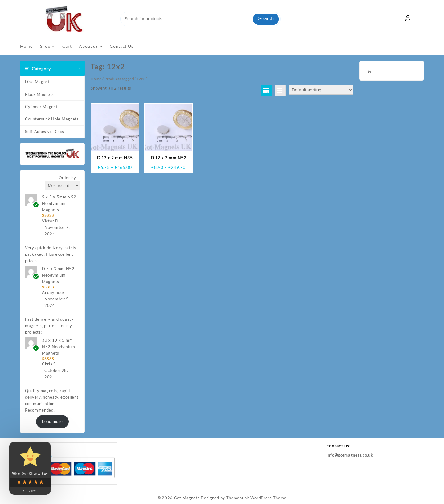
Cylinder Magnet (41, 107)
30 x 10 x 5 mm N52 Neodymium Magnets (59, 347)
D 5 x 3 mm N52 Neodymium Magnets (58, 275)
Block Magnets (39, 94)
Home (96, 79)
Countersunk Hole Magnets (52, 119)
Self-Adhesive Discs (44, 132)
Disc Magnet (37, 82)
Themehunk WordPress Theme (257, 498)
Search (266, 19)
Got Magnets (187, 498)
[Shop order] (321, 90)
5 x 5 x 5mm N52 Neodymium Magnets (59, 203)
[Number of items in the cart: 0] (369, 71)
